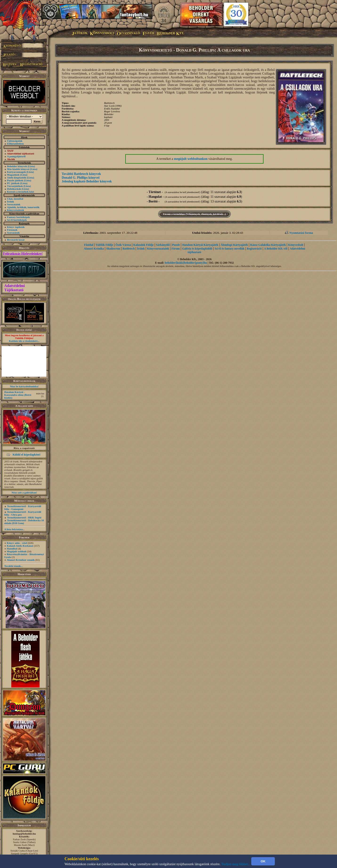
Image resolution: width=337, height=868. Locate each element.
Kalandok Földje (143, 245)
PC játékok (13, 183)
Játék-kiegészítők (17, 178)
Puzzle (176, 245)
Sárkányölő (163, 245)
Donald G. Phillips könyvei (81, 178)
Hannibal (12, 549)
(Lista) (31, 166)
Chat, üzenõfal (15, 199)
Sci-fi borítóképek (17, 220)
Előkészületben (15, 144)
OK (263, 861)
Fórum (176, 249)
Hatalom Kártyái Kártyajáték (200, 245)
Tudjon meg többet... (236, 864)
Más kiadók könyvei (18, 169)
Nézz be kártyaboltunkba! (24, 386)
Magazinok (13, 175)
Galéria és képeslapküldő (197, 249)
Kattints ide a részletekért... (24, 341)
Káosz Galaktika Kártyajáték (268, 245)
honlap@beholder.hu (24, 834)
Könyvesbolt (296, 245)
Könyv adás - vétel (17, 543)
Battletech (129, 249)
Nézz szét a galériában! (24, 493)
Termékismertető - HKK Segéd (24, 517)
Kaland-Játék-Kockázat (20, 546)
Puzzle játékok (15, 180)
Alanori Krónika (94, 249)
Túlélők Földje (104, 245)
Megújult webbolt (17, 551)
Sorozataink (14, 204)
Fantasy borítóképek (18, 217)
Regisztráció (254, 249)
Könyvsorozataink (158, 249)
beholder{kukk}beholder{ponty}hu (186, 263)
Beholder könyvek (17, 166)
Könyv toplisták (16, 227)
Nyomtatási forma (301, 233)
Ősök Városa (123, 245)
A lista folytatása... (14, 529)
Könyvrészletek (16, 210)
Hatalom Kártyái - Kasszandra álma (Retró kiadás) (18, 395)
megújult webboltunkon (191, 159)
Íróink (11, 202)
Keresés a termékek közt (21, 192)
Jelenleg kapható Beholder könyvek (87, 181)
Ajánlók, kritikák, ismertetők (23, 207)
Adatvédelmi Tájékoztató (14, 288)
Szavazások (13, 233)
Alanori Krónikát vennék (21, 560)
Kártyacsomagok (16, 172)
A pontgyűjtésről (16, 156)
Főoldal (89, 245)
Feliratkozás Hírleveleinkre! (23, 254)
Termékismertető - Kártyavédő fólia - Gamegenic (23, 508)
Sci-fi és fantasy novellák (230, 249)
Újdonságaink (15, 141)
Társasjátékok (15, 186)
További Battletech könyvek (81, 174)
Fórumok (12, 230)
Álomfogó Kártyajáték (234, 245)
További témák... (13, 566)
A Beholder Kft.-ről (276, 249)
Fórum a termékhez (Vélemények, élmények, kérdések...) (194, 214)
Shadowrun (113, 249)
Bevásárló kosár (16, 240)
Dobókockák (14, 189)
